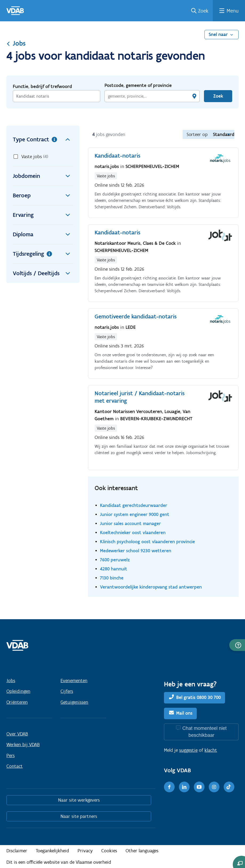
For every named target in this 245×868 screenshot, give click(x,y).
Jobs (16, 43)
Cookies (109, 851)
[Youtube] (199, 787)
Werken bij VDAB (23, 745)
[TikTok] (229, 787)
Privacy (85, 851)
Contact (15, 766)
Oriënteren (17, 702)
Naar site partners (79, 816)
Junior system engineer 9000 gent (135, 514)
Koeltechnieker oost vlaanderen (133, 532)
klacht (211, 750)
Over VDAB (17, 734)
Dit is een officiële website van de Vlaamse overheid (59, 862)
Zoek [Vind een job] (218, 96)
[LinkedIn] (184, 787)
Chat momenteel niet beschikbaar (204, 732)
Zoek (203, 11)
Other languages (142, 851)
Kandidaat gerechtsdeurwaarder (134, 505)
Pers (11, 755)
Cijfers (67, 691)
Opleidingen (18, 691)
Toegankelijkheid (52, 851)
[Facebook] (169, 787)
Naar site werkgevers (79, 800)
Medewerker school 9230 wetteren (136, 551)
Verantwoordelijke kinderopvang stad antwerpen (151, 587)
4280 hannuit (114, 569)
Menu (233, 11)
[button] (237, 645)
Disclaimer (17, 851)
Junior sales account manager (130, 523)
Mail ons (184, 713)
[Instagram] (214, 787)
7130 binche (112, 578)
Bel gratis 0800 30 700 (198, 697)
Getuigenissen (74, 702)
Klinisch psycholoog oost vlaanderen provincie (147, 541)
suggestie (188, 750)
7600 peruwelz (115, 560)
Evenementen (74, 681)
